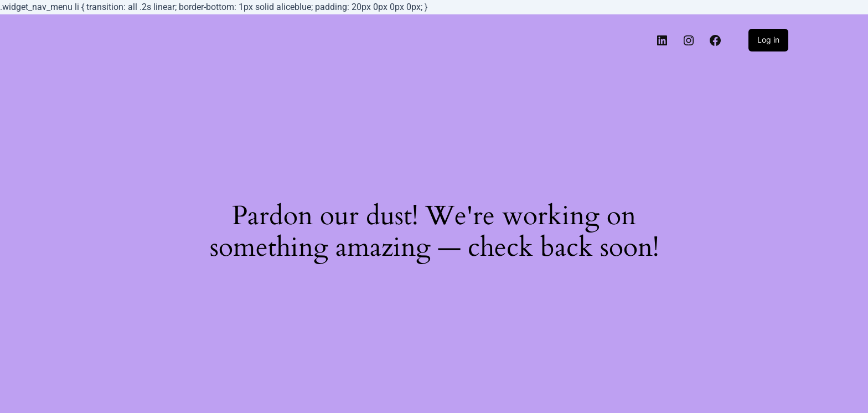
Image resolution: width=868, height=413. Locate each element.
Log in (768, 40)
